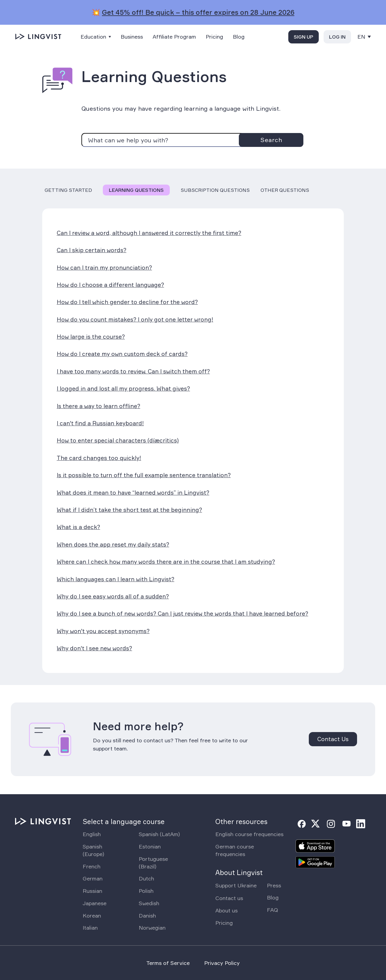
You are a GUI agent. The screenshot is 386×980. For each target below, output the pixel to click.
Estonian (150, 846)
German (93, 878)
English (92, 834)
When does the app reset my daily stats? (113, 544)
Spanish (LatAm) (159, 834)
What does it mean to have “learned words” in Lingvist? (133, 493)
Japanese (95, 903)
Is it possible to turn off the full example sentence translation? (144, 475)
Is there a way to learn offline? (98, 406)
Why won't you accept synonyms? (103, 631)
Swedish (149, 903)
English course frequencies (249, 834)
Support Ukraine (236, 885)
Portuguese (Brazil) (153, 863)
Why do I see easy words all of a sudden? (113, 596)
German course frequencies (235, 850)
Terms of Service (168, 963)
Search (271, 140)
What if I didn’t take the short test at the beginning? (129, 510)
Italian (90, 928)
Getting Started (68, 190)
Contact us (229, 898)
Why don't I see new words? (94, 648)
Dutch (146, 878)
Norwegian (152, 928)
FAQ (272, 910)
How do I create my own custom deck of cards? (122, 354)
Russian (92, 891)
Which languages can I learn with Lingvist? (115, 579)
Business (132, 37)
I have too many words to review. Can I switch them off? (133, 371)
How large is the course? (91, 337)
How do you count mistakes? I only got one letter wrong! (135, 319)
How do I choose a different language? (110, 285)
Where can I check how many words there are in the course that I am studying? (166, 562)
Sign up (304, 37)
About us (226, 910)
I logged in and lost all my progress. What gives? (123, 389)
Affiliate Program (174, 37)
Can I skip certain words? (92, 250)
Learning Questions (136, 190)
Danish (147, 915)
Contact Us (333, 739)
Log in (337, 37)
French (92, 866)
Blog (239, 37)
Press (274, 885)
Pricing (214, 37)
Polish (146, 891)
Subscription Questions (215, 190)
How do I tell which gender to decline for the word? (127, 302)
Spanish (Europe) (93, 850)
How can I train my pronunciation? (104, 268)
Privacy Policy (222, 963)
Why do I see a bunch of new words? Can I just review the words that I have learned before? (182, 614)
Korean (92, 915)
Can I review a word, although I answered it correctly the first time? (149, 233)
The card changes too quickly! (99, 458)
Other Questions (285, 190)
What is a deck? (78, 527)
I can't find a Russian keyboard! (100, 423)
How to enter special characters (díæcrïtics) (118, 440)
